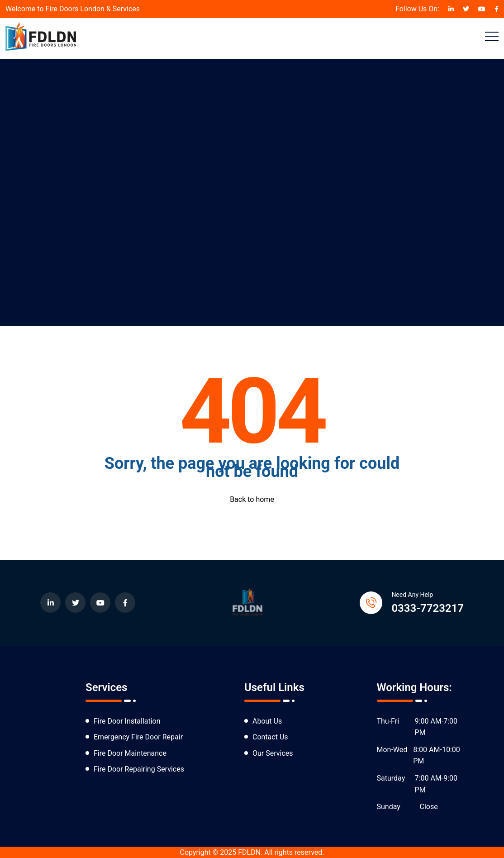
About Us (267, 721)
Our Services (273, 753)
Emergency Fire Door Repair (138, 737)
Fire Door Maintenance (130, 753)
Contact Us (270, 737)
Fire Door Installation (127, 721)
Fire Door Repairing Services (139, 769)
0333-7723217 (428, 608)
